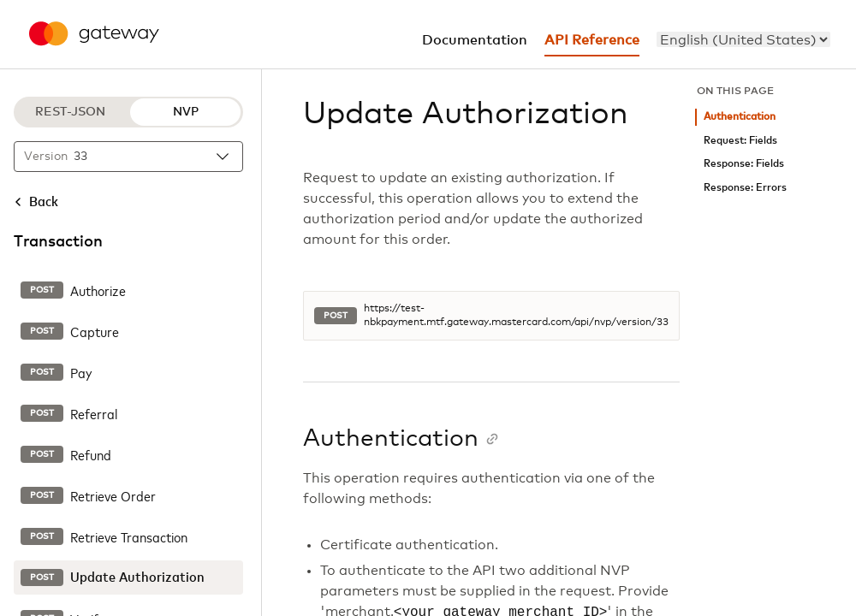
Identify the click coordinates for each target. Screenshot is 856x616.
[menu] (743, 39)
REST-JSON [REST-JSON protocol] (70, 112)
